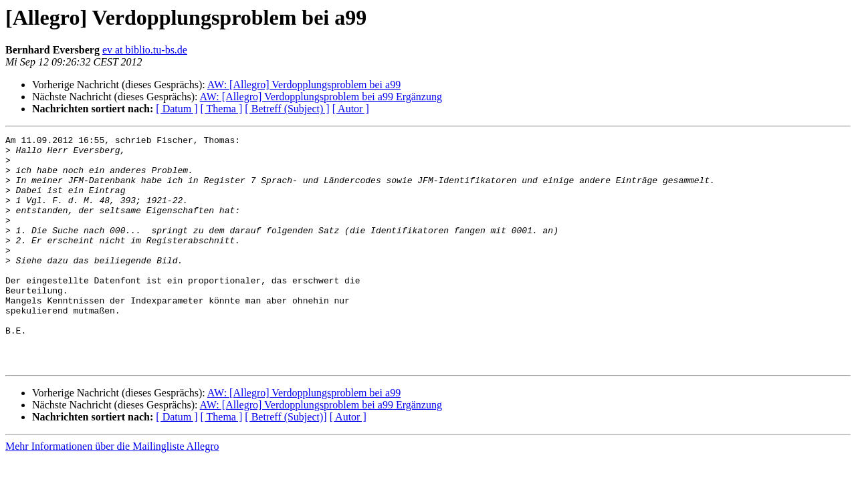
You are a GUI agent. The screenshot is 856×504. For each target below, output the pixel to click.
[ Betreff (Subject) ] (287, 109)
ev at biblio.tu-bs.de (145, 50)
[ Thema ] (222, 109)
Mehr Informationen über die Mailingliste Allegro (112, 492)
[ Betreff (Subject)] (286, 463)
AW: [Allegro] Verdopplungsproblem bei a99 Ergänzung (321, 97)
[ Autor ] (351, 109)
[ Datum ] (177, 109)
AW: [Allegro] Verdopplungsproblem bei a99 (304, 85)
